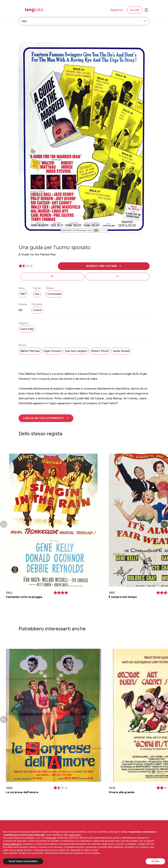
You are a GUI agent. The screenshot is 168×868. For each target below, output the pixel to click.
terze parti (51, 838)
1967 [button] (23, 294)
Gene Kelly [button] (27, 329)
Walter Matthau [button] (30, 351)
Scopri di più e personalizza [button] (23, 861)
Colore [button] (37, 310)
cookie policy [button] (74, 835)
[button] (104, 266)
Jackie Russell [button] (121, 351)
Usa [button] (37, 294)
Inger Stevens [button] (53, 351)
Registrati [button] (117, 10)
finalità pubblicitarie (12, 844)
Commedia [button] (54, 294)
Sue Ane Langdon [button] (76, 351)
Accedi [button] (135, 10)
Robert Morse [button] (100, 351)
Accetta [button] (155, 861)
